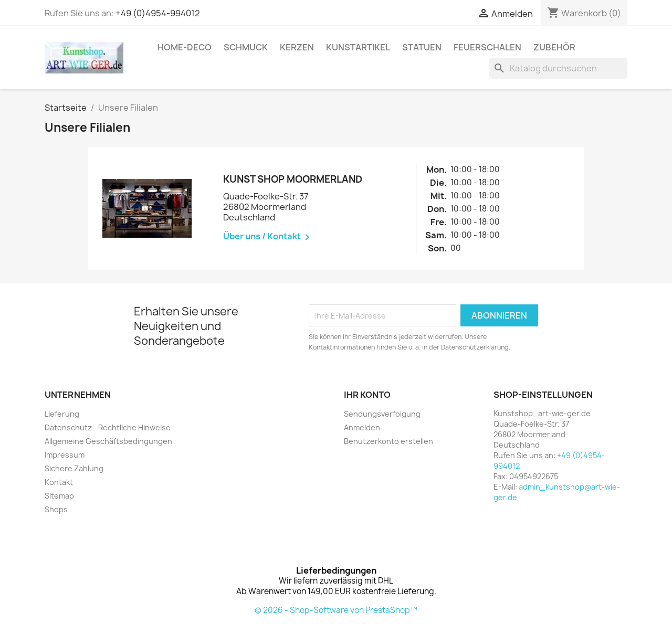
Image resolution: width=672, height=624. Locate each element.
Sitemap (59, 496)
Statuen (422, 47)
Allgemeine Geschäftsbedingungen (108, 441)
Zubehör (554, 47)
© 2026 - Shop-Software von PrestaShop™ (336, 610)
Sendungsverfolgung (382, 414)
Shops (56, 509)
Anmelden (362, 427)
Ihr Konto (367, 395)
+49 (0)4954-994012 (158, 13)
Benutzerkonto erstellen (388, 441)
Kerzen (297, 47)
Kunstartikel (358, 47)
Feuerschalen (487, 47)
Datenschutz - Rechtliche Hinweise (108, 427)
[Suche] (558, 68)
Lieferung (62, 414)
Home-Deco (185, 47)
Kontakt (59, 482)
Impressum (65, 455)
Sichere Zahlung (74, 468)
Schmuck (246, 47)
